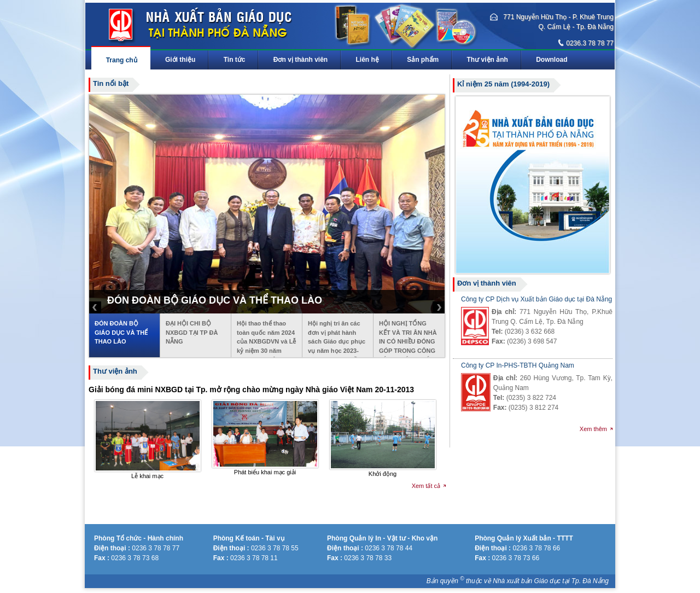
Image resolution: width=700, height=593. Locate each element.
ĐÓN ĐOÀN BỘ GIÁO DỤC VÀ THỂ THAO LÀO (121, 332)
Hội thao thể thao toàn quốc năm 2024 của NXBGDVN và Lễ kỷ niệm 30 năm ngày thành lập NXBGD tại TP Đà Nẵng (266, 339)
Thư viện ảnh (488, 60)
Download (552, 60)
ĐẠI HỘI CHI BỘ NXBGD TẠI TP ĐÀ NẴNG (192, 332)
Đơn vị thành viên (301, 60)
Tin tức (234, 60)
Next (439, 307)
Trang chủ (121, 60)
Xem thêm (593, 429)
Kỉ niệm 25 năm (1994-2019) (503, 84)
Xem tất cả (426, 486)
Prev (95, 307)
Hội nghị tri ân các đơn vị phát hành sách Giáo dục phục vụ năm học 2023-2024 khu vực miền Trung (337, 339)
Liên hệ (367, 60)
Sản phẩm (423, 60)
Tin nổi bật (111, 83)
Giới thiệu (180, 60)
